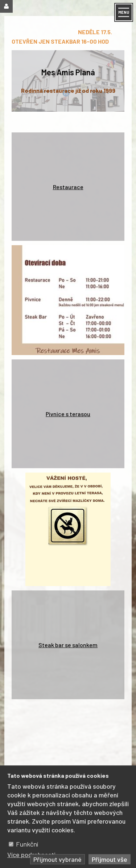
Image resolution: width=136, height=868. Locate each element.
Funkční (27, 844)
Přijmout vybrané (57, 859)
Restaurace (68, 187)
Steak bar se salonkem (68, 645)
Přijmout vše (110, 859)
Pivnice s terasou (68, 414)
